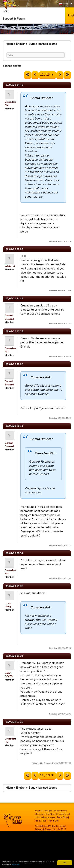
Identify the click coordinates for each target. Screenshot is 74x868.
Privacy (39, 829)
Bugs (32, 44)
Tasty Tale (62, 817)
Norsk (64, 4)
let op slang (8, 605)
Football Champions (57, 814)
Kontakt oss (41, 826)
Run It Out (53, 821)
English (21, 44)
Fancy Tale (40, 821)
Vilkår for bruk (57, 826)
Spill (5, 11)
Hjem (9, 44)
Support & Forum (14, 19)
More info (16, 865)
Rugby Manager (43, 811)
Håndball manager (45, 817)
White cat (10, 266)
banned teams (48, 44)
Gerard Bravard (9, 317)
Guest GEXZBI (9, 675)
